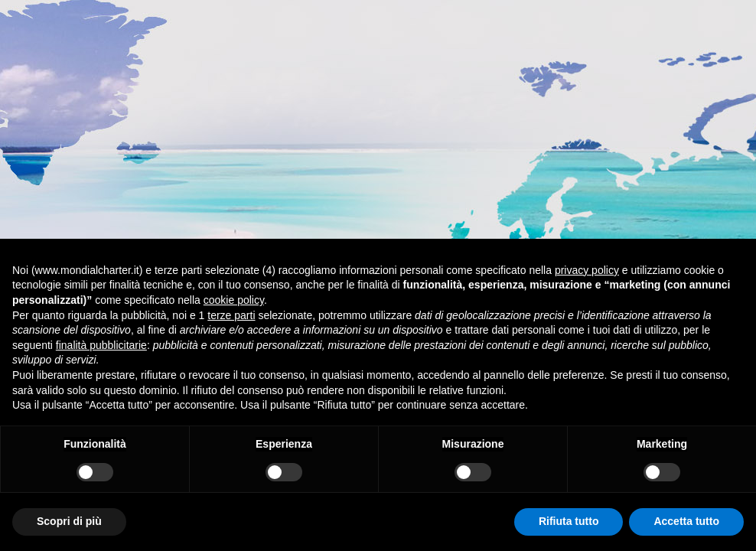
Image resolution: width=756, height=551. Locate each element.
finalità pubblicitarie (101, 345)
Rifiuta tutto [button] (569, 521)
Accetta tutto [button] (686, 521)
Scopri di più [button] (69, 521)
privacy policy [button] (587, 270)
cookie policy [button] (234, 300)
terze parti (231, 315)
